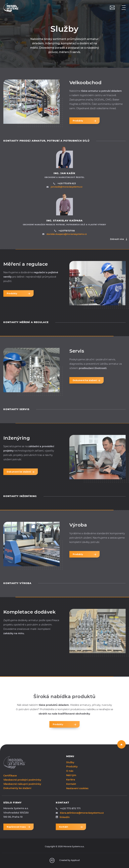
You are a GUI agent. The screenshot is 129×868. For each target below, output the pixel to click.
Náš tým (71, 775)
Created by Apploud (65, 860)
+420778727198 (64, 231)
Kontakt (71, 784)
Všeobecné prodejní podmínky (22, 780)
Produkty (84, 121)
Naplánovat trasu (18, 827)
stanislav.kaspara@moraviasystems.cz (64, 234)
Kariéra (71, 780)
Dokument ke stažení (87, 380)
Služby (70, 762)
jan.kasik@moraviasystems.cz (64, 187)
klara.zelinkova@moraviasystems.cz (80, 813)
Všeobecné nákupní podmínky (22, 784)
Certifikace (10, 776)
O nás (70, 771)
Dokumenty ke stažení (17, 788)
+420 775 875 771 (68, 808)
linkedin (63, 817)
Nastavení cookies (77, 788)
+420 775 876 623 (64, 183)
